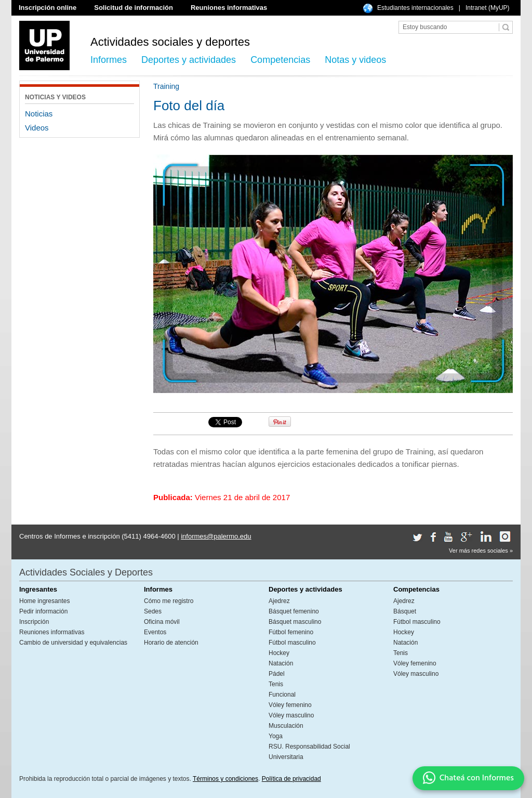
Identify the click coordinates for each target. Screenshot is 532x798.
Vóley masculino (291, 715)
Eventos (155, 632)
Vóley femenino (290, 705)
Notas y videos (355, 60)
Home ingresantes (44, 601)
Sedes (153, 611)
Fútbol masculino (292, 643)
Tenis (276, 684)
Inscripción (34, 622)
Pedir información (43, 611)
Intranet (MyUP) (488, 8)
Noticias (39, 114)
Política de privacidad (291, 779)
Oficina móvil (162, 622)
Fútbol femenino (291, 632)
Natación (281, 663)
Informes (109, 60)
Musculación (286, 726)
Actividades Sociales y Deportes (86, 572)
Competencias (280, 60)
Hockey (279, 653)
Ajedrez (279, 601)
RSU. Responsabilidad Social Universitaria (309, 752)
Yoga (276, 736)
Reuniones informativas (229, 8)
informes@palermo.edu (216, 536)
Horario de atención (171, 643)
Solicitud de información (134, 8)
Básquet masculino (295, 622)
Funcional (282, 695)
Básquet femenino (294, 611)
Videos (37, 128)
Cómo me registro (169, 601)
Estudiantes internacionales (415, 8)
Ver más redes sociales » (481, 551)
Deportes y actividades (189, 60)
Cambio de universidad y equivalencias (73, 643)
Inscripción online (48, 8)
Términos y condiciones (225, 779)
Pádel (277, 674)
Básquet (405, 611)
